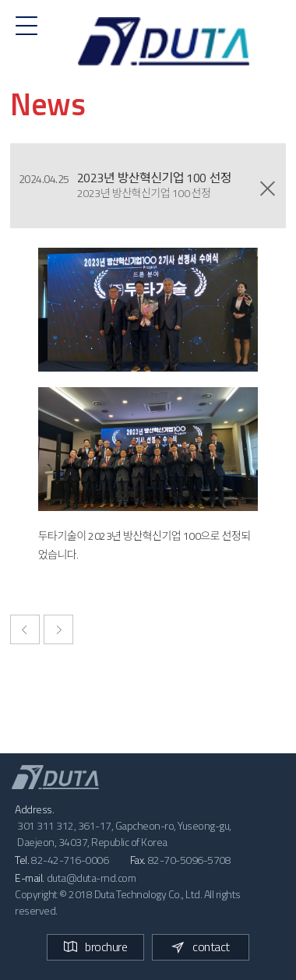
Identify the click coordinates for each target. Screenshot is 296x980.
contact (201, 947)
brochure (95, 947)
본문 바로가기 (0, 0)
